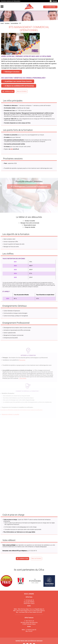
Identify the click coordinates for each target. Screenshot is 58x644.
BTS (20, 23)
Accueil (2, 23)
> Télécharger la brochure (12, 72)
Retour (25, 91)
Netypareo (55, 1)
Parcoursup (21, 360)
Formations (7, 23)
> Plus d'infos (22, 378)
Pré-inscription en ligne (50, 7)
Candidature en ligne (9, 91)
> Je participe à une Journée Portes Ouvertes (18, 81)
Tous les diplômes (14, 23)
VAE (12, 149)
